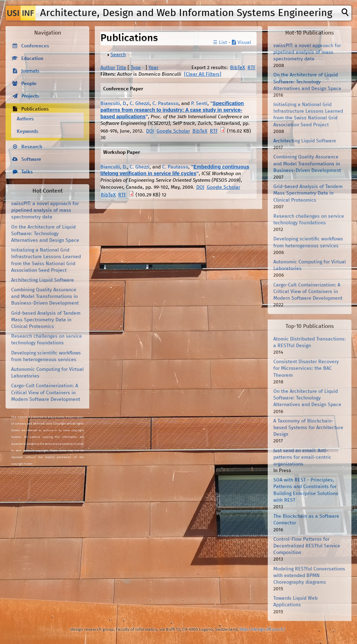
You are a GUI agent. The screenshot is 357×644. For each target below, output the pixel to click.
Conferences (35, 46)
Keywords (28, 132)
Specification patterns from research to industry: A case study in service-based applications (172, 110)
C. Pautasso (165, 104)
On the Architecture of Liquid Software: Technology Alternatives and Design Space (45, 234)
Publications (35, 109)
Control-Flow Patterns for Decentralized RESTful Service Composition (307, 546)
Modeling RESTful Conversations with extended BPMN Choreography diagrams (309, 576)
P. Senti (199, 104)
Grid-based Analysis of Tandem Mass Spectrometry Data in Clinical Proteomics (46, 320)
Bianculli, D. (114, 104)
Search (118, 55)
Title (121, 68)
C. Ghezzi (140, 104)
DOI (150, 131)
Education (32, 59)
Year (153, 68)
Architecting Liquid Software (43, 280)
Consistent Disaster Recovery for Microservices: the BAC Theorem (306, 368)
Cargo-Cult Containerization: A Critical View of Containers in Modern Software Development (46, 392)
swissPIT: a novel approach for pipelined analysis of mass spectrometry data (45, 210)
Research (32, 147)
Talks (27, 172)
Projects (30, 96)
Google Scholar (173, 131)
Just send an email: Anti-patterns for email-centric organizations (302, 457)
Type (136, 68)
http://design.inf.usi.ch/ (262, 630)
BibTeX (238, 68)
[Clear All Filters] (203, 74)
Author (108, 68)
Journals (30, 71)
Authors (25, 119)
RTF (252, 68)
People (29, 84)
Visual (241, 43)
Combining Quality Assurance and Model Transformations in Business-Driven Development (45, 297)
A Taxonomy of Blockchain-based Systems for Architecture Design (308, 428)
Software (31, 159)
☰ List (220, 43)
